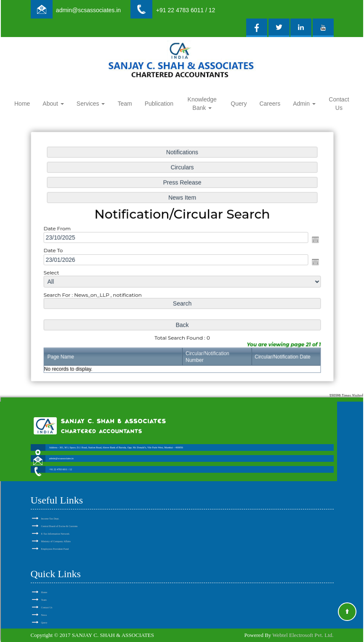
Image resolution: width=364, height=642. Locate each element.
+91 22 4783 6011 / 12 (186, 10)
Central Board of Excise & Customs (60, 517)
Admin (304, 104)
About (53, 104)
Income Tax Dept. (50, 509)
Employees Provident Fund (55, 539)
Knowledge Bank (202, 104)
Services (91, 104)
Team (125, 104)
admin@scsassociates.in (88, 10)
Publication (159, 104)
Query (239, 104)
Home (22, 104)
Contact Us (339, 104)
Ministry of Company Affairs (56, 532)
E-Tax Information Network (56, 524)
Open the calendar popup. (312, 240)
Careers (270, 104)
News (44, 605)
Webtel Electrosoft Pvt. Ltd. (303, 635)
